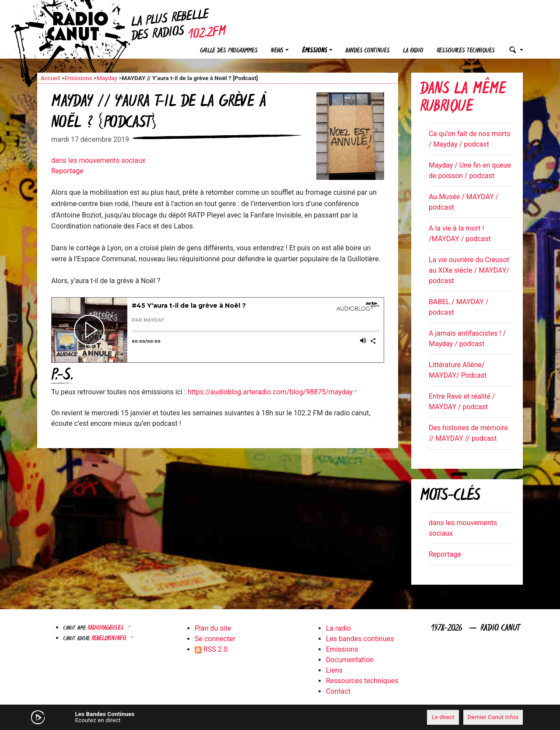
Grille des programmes (229, 51)
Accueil (50, 78)
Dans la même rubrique (463, 99)
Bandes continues (368, 51)
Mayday (107, 78)
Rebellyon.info (110, 639)
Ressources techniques (466, 51)
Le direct (443, 717)
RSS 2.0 (211, 649)
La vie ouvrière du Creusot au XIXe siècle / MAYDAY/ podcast (469, 270)
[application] (280, 717)
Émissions (315, 51)
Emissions (79, 78)
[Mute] (173, 717)
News (277, 51)
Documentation (350, 660)
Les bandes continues (360, 639)
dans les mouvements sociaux (98, 160)
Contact (338, 691)
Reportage (67, 171)
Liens (334, 670)
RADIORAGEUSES (107, 628)
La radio (413, 51)
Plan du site (213, 628)
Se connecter (215, 639)
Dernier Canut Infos (493, 717)
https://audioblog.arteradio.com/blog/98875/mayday (270, 392)
